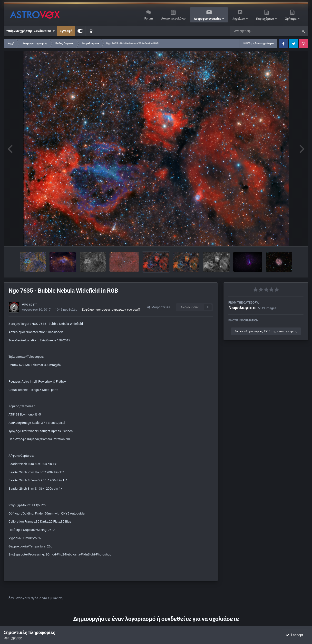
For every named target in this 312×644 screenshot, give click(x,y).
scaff (33, 304)
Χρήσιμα (291, 19)
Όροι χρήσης (13, 638)
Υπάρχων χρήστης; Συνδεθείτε (30, 31)
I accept (294, 635)
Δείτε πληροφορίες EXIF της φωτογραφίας (266, 331)
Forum (149, 19)
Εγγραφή (66, 31)
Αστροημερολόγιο (173, 19)
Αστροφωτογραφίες (208, 19)
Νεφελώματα (242, 308)
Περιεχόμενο (265, 19)
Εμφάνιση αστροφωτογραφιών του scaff (111, 310)
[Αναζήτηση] (254, 31)
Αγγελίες (239, 19)
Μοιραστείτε (159, 307)
